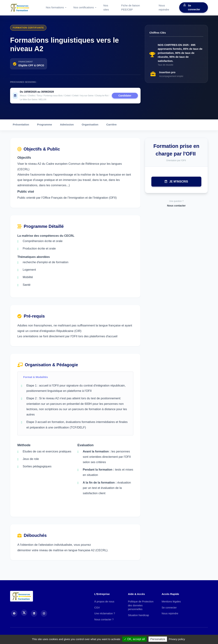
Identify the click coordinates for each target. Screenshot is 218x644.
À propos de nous (104, 602)
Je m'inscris (176, 182)
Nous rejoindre (164, 7)
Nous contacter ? (104, 619)
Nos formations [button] (55, 7)
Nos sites (106, 7)
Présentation (21, 124)
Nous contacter (176, 206)
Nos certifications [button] (84, 7)
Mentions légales (171, 602)
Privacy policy (177, 639)
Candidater (125, 96)
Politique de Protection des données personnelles (141, 605)
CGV (97, 608)
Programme (44, 124)
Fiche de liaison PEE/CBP (131, 7)
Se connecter (192, 8)
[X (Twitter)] (24, 613)
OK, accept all (134, 639)
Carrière (111, 124)
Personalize (158, 639)
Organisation (90, 124)
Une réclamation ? (105, 613)
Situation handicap (138, 615)
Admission (67, 124)
